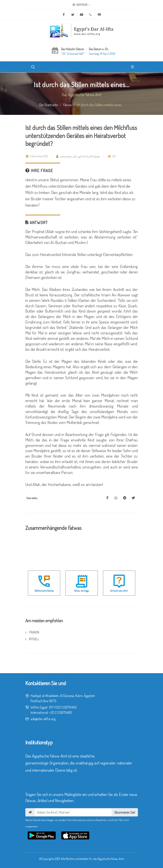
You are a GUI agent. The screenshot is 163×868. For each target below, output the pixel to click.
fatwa (67, 105)
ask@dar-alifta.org (43, 719)
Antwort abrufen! (119, 591)
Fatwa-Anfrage (81, 591)
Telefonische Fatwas (44, 591)
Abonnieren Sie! (125, 812)
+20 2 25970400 (61, 712)
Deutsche (81, 5)
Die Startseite (49, 105)
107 (51, 707)
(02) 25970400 (66, 707)
